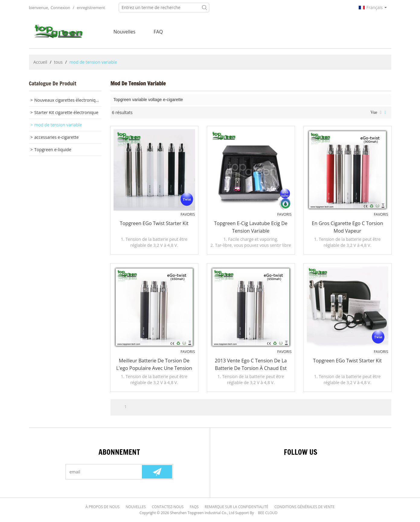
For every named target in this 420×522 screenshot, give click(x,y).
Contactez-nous (168, 507)
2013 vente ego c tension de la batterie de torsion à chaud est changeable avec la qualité (251, 365)
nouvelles (125, 32)
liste (381, 113)
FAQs (194, 507)
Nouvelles (136, 507)
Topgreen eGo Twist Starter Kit (154, 223)
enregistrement (91, 8)
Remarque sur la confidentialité (237, 507)
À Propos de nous (103, 507)
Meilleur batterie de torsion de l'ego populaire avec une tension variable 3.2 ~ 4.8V (154, 365)
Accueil (40, 62)
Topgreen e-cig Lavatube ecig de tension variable (251, 227)
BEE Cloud (268, 513)
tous (58, 62)
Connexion (60, 8)
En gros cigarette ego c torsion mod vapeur (348, 227)
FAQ (158, 32)
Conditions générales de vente (305, 507)
